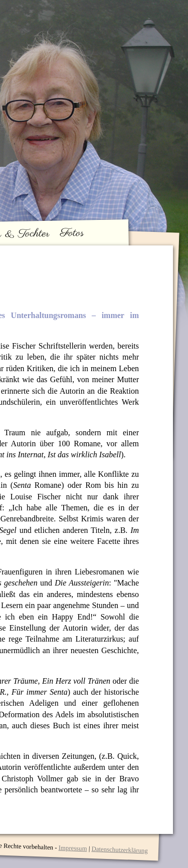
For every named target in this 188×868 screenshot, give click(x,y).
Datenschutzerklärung (120, 850)
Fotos (72, 233)
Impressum (72, 848)
